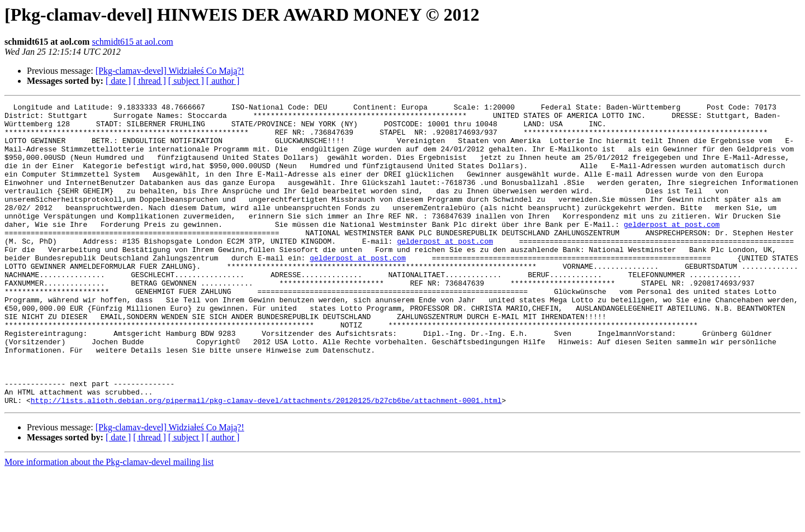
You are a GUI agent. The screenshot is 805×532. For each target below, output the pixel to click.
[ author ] (223, 81)
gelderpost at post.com (672, 249)
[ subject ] (186, 81)
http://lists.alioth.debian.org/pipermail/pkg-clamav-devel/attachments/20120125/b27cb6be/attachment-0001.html (266, 460)
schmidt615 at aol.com (132, 42)
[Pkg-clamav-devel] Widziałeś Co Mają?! (170, 71)
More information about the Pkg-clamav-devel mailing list (109, 522)
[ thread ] (150, 81)
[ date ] (118, 81)
